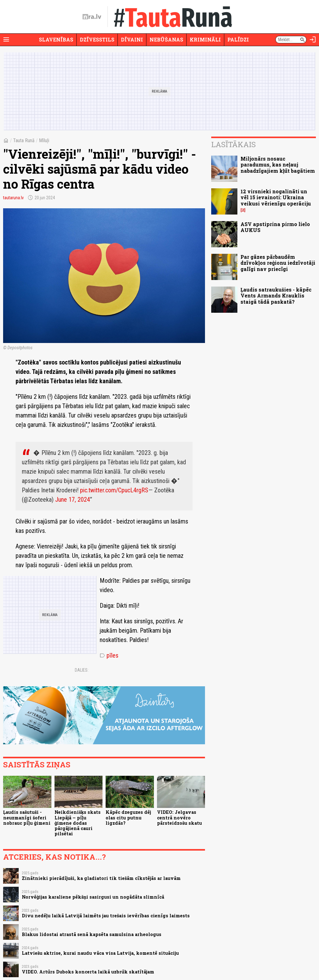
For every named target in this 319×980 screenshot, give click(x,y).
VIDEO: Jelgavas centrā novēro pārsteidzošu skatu (179, 818)
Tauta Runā (24, 140)
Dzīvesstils (97, 39)
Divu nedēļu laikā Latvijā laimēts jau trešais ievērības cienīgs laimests (106, 916)
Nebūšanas (166, 39)
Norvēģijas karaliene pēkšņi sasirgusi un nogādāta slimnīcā (93, 897)
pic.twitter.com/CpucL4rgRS (114, 490)
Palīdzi (238, 39)
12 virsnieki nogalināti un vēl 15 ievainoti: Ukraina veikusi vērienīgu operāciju (276, 197)
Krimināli (205, 39)
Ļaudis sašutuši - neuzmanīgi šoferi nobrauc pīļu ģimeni (27, 818)
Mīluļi (44, 140)
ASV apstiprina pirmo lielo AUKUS (275, 227)
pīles (109, 655)
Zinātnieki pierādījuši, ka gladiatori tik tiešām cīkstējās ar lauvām (101, 878)
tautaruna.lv (13, 198)
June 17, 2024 (73, 500)
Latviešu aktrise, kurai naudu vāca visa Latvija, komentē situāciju (100, 953)
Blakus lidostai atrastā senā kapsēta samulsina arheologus (92, 934)
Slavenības (56, 39)
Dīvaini (132, 39)
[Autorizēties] (313, 40)
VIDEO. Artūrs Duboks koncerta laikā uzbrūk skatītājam (88, 972)
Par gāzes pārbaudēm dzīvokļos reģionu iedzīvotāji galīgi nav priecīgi (278, 263)
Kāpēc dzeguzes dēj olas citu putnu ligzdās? (128, 818)
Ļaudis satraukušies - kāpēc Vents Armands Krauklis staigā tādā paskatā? (276, 295)
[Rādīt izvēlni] (6, 40)
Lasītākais (233, 144)
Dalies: (82, 670)
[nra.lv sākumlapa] (92, 17)
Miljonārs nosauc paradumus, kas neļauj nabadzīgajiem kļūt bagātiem (278, 164)
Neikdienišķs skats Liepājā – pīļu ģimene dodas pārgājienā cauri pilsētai (78, 823)
